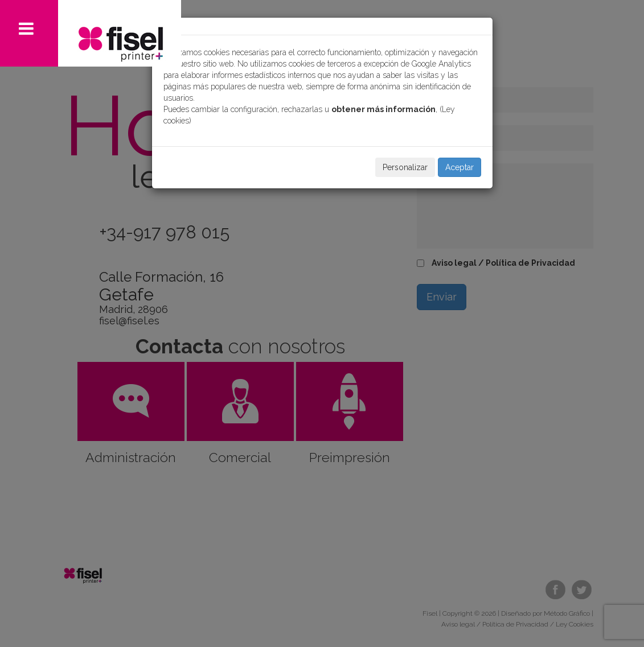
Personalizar (405, 167)
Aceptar (460, 167)
